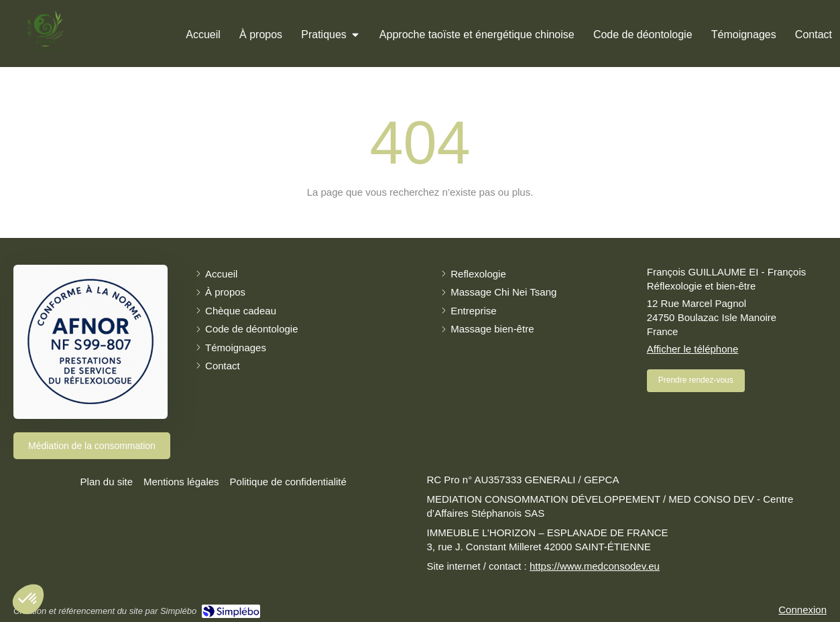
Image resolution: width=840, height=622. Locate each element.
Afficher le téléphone (693, 349)
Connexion (802, 610)
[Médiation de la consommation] (92, 446)
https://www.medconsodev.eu (595, 566)
